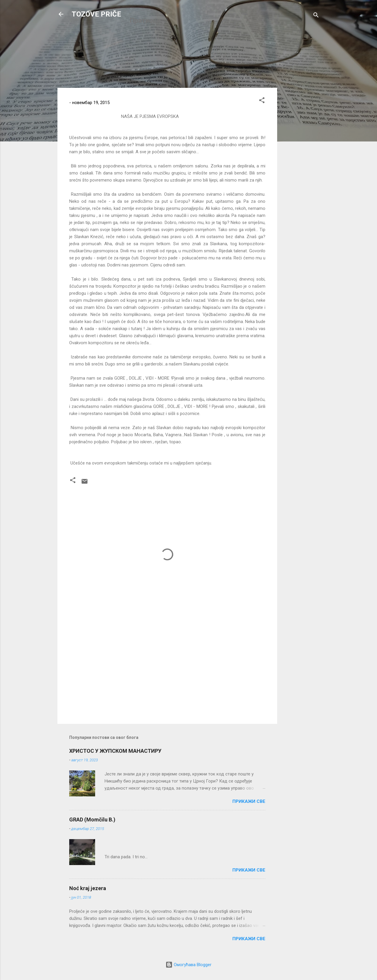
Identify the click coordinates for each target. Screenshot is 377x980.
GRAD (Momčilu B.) (92, 820)
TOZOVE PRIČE (96, 14)
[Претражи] (316, 16)
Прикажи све (249, 801)
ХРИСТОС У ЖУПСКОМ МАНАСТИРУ (115, 751)
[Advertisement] (301, 176)
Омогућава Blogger (188, 965)
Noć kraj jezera (88, 888)
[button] (262, 101)
